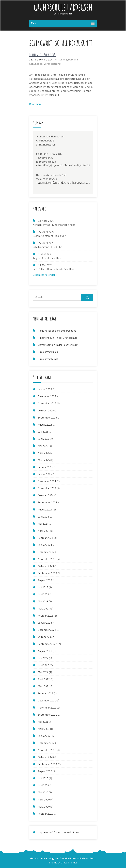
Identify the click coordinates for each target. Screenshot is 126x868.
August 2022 (45, 651)
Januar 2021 (45, 736)
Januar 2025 (45, 474)
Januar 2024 (45, 545)
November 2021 (47, 708)
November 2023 (47, 559)
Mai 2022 (43, 672)
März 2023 (44, 609)
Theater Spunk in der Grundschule (58, 338)
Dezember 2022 (47, 630)
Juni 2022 (43, 665)
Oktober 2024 (46, 495)
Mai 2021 (43, 722)
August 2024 (45, 510)
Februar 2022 (46, 693)
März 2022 (44, 686)
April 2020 (44, 800)
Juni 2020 (43, 785)
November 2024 (47, 488)
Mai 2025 (43, 446)
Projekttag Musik (48, 352)
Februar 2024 (45, 538)
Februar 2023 (45, 616)
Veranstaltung (52, 64)
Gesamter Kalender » (45, 275)
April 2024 (44, 531)
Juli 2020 (43, 778)
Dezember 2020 (47, 743)
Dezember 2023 (47, 552)
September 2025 (47, 418)
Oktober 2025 (46, 411)
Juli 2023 (43, 587)
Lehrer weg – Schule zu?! (42, 55)
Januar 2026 (45, 389)
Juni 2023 (43, 594)
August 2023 (45, 580)
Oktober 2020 (46, 757)
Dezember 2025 (47, 396)
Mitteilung (61, 60)
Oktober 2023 (46, 566)
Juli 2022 (43, 658)
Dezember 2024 (47, 481)
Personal (73, 60)
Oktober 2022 (46, 637)
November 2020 (47, 750)
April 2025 (44, 453)
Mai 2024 (43, 524)
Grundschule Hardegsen (63, 7)
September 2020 (47, 764)
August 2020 (45, 771)
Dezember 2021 (47, 701)
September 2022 (48, 644)
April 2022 (44, 679)
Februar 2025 (45, 467)
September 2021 (47, 715)
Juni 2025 (43, 439)
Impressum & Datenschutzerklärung (59, 832)
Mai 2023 (43, 601)
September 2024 (47, 502)
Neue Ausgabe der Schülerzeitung (57, 331)
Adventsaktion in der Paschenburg (58, 345)
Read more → (37, 104)
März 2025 (44, 460)
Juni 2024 (43, 517)
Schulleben (36, 64)
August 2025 (45, 425)
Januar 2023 (45, 623)
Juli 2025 (43, 432)
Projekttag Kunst (48, 359)
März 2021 (44, 729)
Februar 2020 (45, 814)
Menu (34, 23)
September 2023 (47, 573)
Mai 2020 (43, 792)
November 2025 (47, 403)
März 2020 (44, 807)
